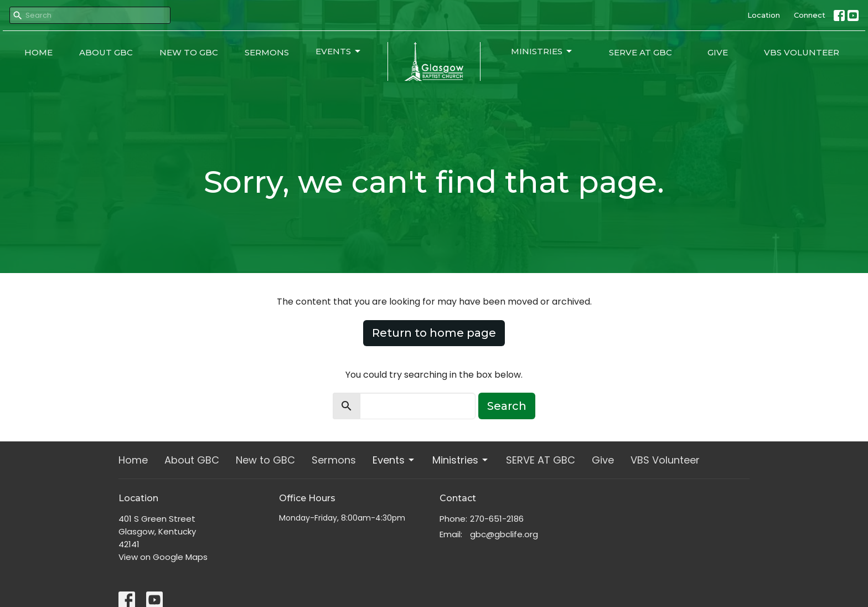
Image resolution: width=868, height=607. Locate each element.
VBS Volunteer (802, 52)
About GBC (106, 52)
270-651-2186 (497, 519)
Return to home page (434, 333)
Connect (810, 15)
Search (507, 406)
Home (38, 52)
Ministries (542, 52)
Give (718, 52)
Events (339, 52)
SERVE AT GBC (640, 52)
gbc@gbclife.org (504, 534)
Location (764, 15)
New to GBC (189, 52)
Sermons (267, 52)
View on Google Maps (163, 557)
